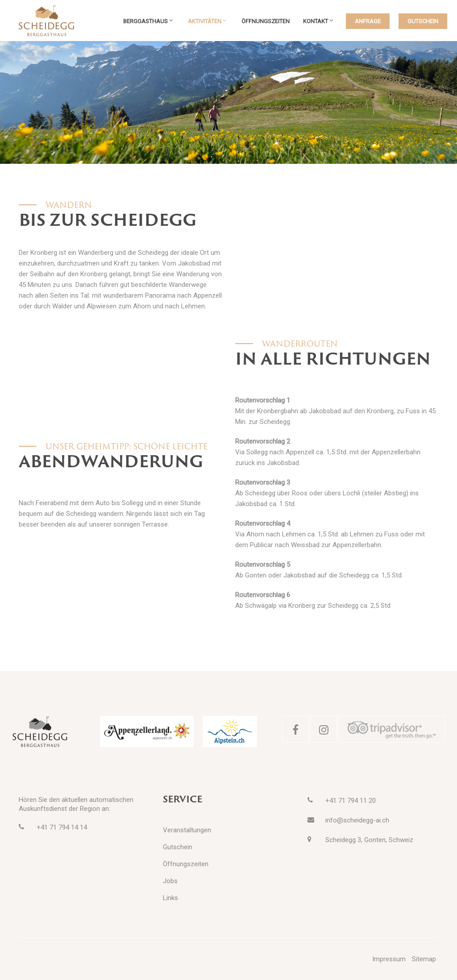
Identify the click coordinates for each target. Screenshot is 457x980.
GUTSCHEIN (423, 21)
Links (170, 898)
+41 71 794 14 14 (62, 827)
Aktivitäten (205, 21)
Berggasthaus (145, 21)
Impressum (389, 959)
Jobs (170, 881)
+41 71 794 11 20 (351, 801)
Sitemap (424, 959)
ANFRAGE (368, 21)
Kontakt (316, 21)
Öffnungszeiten (266, 21)
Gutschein (178, 847)
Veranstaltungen (187, 830)
